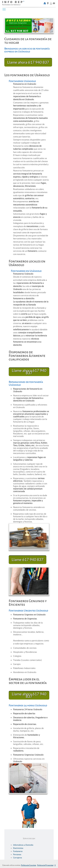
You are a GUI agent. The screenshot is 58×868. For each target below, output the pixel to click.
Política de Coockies (29, 865)
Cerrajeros (18, 858)
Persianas (17, 855)
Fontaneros (18, 851)
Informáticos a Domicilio (23, 845)
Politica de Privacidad (45, 865)
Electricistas (18, 848)
